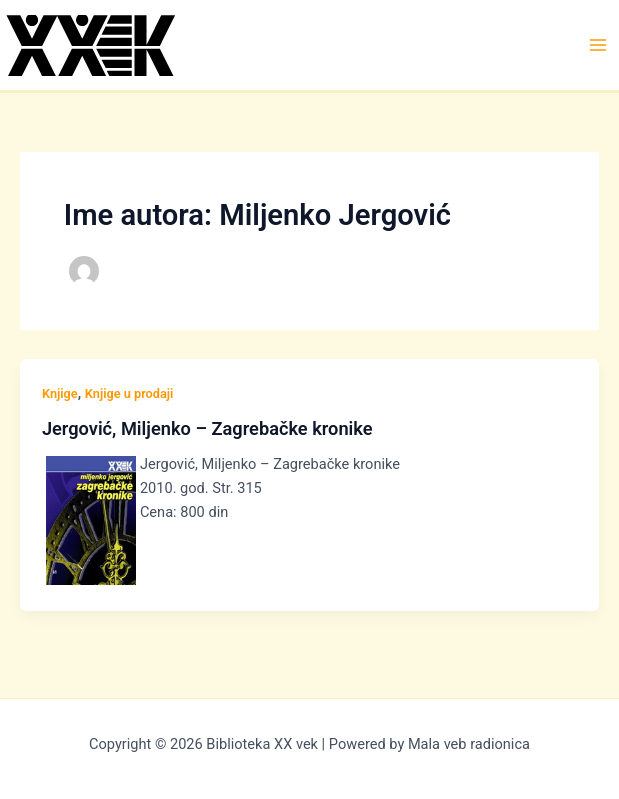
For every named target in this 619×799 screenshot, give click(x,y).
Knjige (60, 393)
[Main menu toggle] (598, 45)
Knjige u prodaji (129, 393)
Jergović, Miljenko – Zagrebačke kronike (207, 428)
